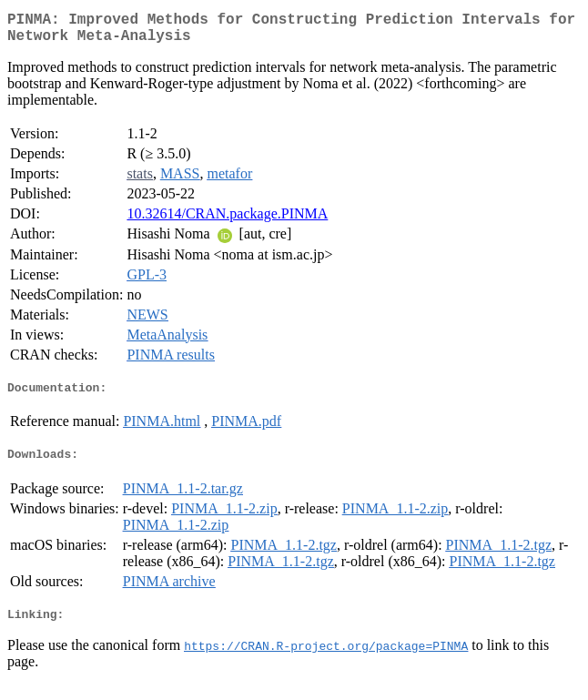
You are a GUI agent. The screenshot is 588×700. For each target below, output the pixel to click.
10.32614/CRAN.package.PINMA (227, 221)
